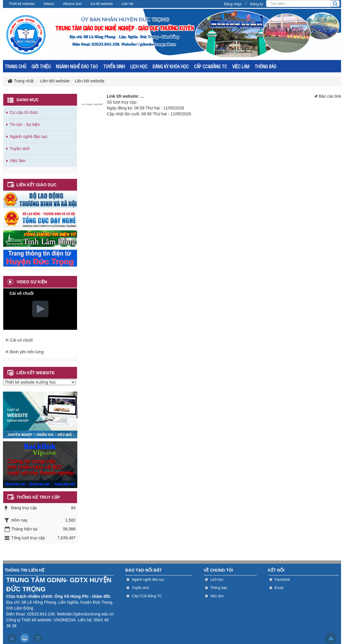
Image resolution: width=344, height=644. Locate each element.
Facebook (282, 580)
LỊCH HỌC (139, 66)
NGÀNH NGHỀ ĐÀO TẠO (77, 66)
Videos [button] (49, 4)
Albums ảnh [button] (72, 4)
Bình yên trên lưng (27, 352)
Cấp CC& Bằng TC (147, 596)
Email (279, 588)
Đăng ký (257, 4)
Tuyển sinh (20, 149)
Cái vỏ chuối (21, 340)
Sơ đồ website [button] (102, 4)
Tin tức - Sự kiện (25, 124)
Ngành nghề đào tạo (28, 137)
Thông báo (219, 588)
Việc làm (18, 161)
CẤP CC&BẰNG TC (211, 66)
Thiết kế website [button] (22, 4)
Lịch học (217, 580)
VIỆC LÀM (241, 66)
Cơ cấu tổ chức (24, 112)
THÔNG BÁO (265, 66)
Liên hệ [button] (128, 4)
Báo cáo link (330, 96)
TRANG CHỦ (15, 66)
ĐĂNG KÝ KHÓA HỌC (171, 66)
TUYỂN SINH (114, 66)
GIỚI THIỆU (41, 66)
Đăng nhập (233, 4)
